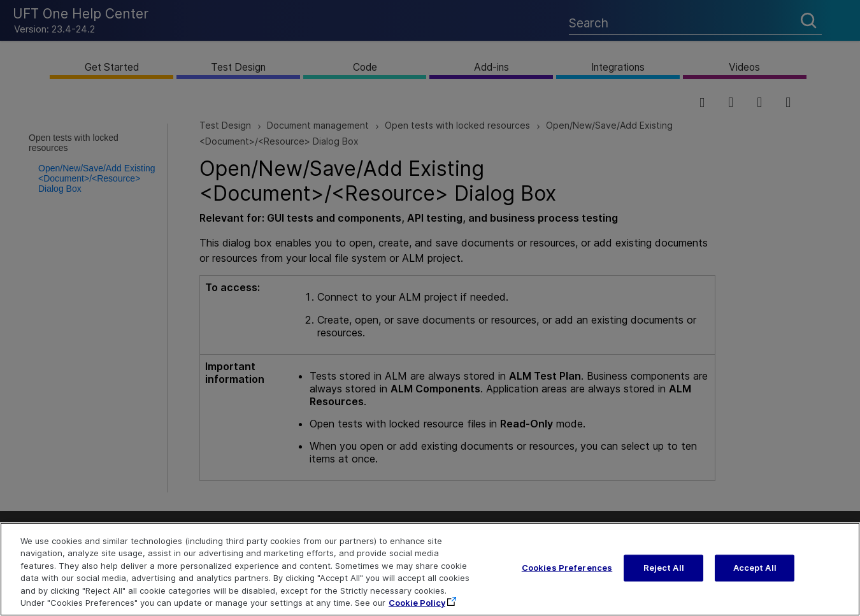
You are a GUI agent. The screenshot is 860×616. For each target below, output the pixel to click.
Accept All (755, 576)
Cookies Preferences (567, 576)
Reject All (664, 576)
